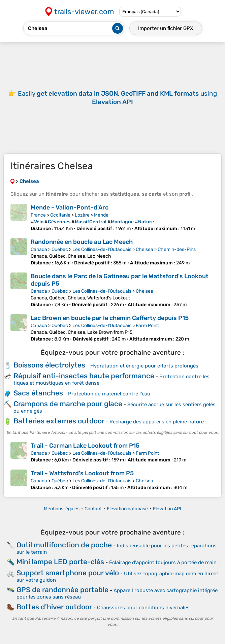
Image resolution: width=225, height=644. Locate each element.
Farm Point (147, 326)
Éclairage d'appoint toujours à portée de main (163, 562)
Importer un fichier (166, 28)
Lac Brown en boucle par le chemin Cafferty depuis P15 (110, 318)
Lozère (82, 215)
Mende (101, 215)
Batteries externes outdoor (59, 421)
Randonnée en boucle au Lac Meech (82, 242)
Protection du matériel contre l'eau (109, 394)
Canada (39, 249)
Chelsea (144, 249)
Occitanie (60, 215)
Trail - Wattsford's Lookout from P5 (82, 473)
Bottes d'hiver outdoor (54, 607)
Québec (60, 249)
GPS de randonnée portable (62, 590)
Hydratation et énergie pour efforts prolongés (144, 366)
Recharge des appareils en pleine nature (157, 422)
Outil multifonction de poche (64, 545)
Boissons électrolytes (49, 365)
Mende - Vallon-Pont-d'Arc (70, 207)
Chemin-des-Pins (177, 249)
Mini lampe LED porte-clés (60, 562)
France (38, 215)
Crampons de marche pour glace (68, 404)
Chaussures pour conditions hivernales (143, 608)
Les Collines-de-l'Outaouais (102, 249)
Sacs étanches (38, 393)
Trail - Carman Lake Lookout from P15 (85, 446)
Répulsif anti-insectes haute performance (84, 376)
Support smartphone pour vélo (68, 573)
